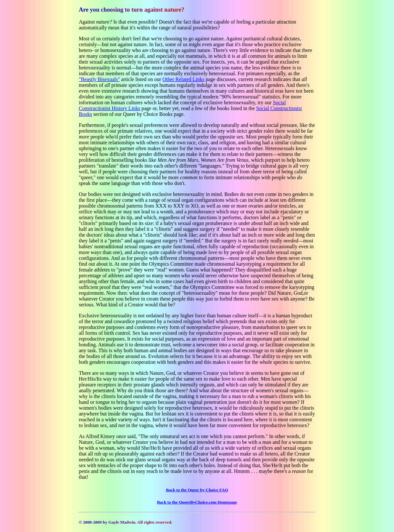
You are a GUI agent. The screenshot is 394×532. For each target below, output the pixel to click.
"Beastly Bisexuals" (99, 79)
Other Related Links (183, 79)
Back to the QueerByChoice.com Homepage (197, 502)
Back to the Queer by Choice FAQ (197, 490)
